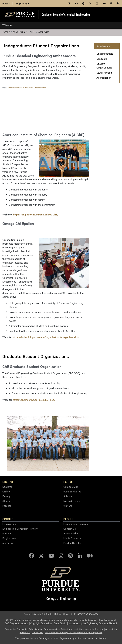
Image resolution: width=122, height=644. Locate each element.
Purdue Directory (73, 543)
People (68, 519)
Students (7, 487)
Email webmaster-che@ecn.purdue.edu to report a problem (74, 632)
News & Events (72, 501)
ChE (32, 32)
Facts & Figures (72, 491)
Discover (9, 482)
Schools (68, 496)
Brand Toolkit (60, 623)
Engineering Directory (76, 524)
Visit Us (68, 506)
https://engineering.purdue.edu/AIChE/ (36, 214)
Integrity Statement (88, 620)
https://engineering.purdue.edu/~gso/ (34, 400)
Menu (7, 25)
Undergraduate (105, 54)
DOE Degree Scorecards (17, 623)
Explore (69, 482)
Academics (44, 32)
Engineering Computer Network (20, 529)
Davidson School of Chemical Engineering (66, 14)
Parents (7, 506)
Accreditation (104, 78)
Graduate (102, 59)
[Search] (118, 3)
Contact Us (70, 529)
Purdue (6, 3)
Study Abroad (104, 73)
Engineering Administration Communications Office (42, 629)
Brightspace (9, 538)
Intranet (7, 533)
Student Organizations (104, 66)
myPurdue (8, 543)
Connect (9, 519)
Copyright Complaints (41, 623)
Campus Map (71, 487)
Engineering (22, 3)
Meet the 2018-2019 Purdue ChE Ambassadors (27, 88)
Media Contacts (72, 538)
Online (6, 491)
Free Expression (107, 620)
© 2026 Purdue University (19, 620)
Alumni (6, 501)
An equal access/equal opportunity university (55, 620)
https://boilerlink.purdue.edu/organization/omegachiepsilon (46, 337)
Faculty (6, 496)
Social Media (71, 533)
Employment (10, 524)
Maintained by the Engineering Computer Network (93, 623)
